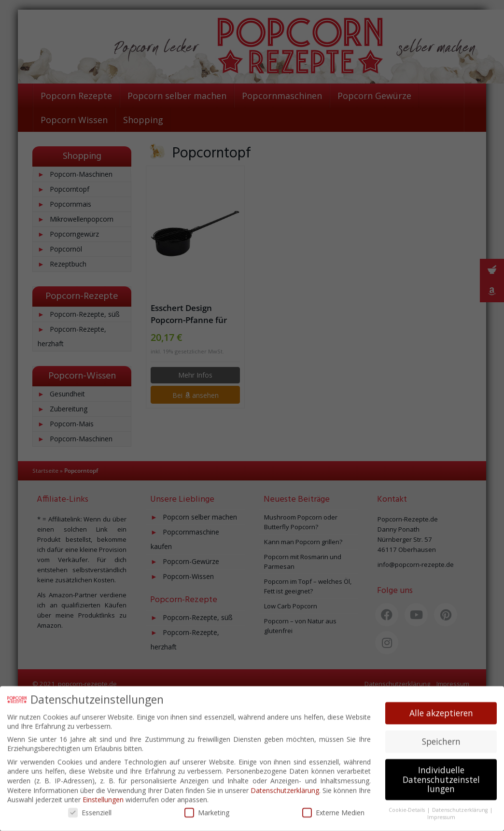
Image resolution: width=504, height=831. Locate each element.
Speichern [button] (441, 738)
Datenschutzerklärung (285, 786)
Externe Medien (333, 809)
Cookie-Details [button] (407, 806)
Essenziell (90, 809)
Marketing (207, 809)
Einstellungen (103, 796)
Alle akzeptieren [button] (441, 709)
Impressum (441, 813)
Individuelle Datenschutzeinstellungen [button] (441, 776)
